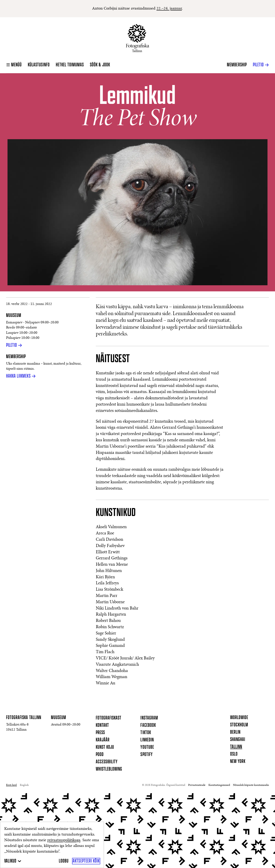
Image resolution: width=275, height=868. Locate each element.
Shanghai (238, 740)
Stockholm (239, 725)
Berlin (235, 732)
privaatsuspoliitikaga (64, 840)
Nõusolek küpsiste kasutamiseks (251, 785)
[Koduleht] (137, 38)
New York (238, 761)
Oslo (234, 754)
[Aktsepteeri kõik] (86, 861)
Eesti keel (11, 785)
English (24, 785)
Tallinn (236, 747)
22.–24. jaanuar (169, 9)
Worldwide (239, 718)
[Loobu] (64, 861)
